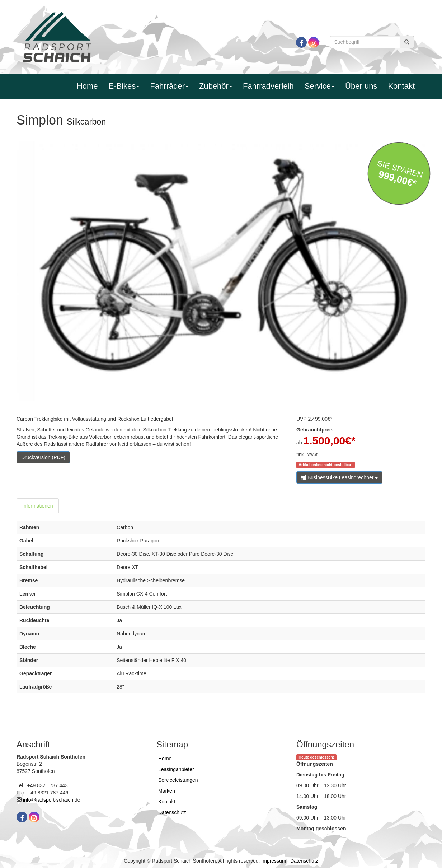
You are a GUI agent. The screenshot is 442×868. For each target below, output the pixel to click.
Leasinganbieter (176, 769)
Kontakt (401, 86)
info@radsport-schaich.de (52, 800)
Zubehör (216, 86)
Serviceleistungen (178, 780)
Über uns (361, 86)
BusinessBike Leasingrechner (339, 477)
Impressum (274, 861)
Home (87, 86)
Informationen (38, 506)
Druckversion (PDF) (43, 457)
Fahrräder (169, 86)
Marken (167, 791)
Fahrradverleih (268, 86)
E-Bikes (124, 86)
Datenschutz (172, 812)
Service (319, 86)
